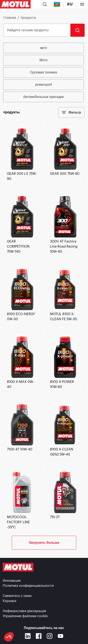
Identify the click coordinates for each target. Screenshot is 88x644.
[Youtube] (60, 636)
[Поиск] (77, 30)
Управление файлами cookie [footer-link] (25, 616)
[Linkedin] (28, 636)
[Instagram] (50, 636)
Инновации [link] (12, 581)
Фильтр (71, 113)
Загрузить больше (44, 543)
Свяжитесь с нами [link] (17, 596)
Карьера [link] (10, 601)
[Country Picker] (57, 4)
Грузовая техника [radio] (44, 72)
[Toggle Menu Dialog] (82, 4)
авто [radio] (43, 48)
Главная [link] (10, 18)
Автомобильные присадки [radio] (44, 97)
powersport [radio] (43, 85)
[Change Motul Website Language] (70, 4)
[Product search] (45, 4)
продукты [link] (28, 18)
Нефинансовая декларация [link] (24, 611)
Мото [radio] (43, 60)
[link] (22, 169)
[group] (44, 72)
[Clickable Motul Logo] (15, 4)
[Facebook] (39, 636)
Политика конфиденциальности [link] (28, 586)
